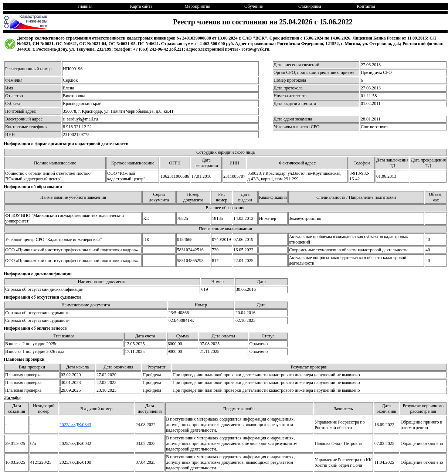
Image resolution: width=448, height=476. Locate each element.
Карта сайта (141, 6)
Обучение (254, 6)
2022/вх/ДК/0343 (75, 425)
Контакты (366, 6)
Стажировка (310, 6)
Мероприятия (197, 6)
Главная (85, 6)
